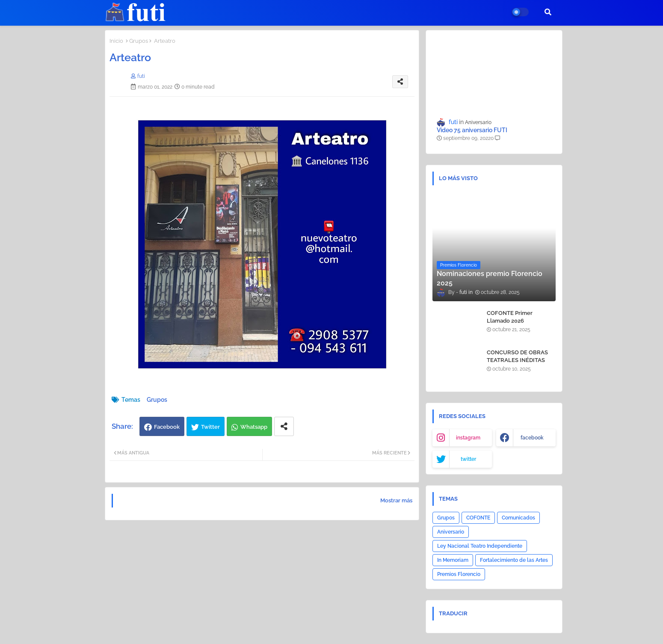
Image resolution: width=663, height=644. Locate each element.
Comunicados (518, 518)
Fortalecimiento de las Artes (514, 560)
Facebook (167, 427)
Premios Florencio (459, 574)
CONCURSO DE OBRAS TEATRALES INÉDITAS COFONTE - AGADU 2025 (519, 360)
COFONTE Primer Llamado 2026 (510, 317)
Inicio (116, 41)
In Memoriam (453, 560)
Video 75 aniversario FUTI (472, 130)
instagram (468, 438)
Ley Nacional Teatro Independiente (480, 546)
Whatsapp (254, 427)
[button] (548, 12)
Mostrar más (396, 500)
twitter (468, 459)
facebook (532, 438)
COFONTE (478, 518)
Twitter (210, 427)
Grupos (139, 41)
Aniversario (451, 532)
